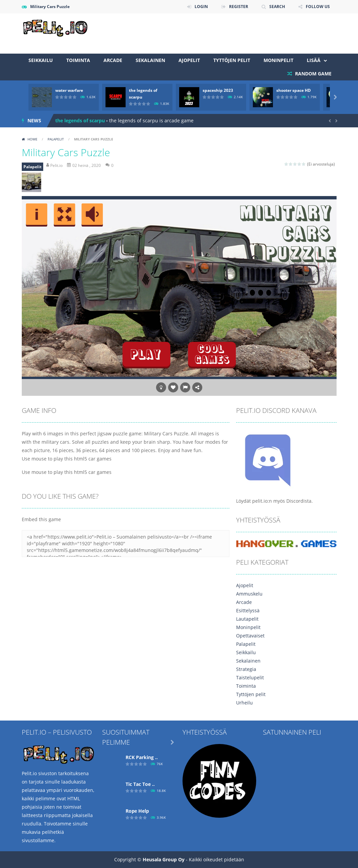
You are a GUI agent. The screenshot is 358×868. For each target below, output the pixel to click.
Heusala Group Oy (164, 859)
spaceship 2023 (218, 90)
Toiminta (78, 60)
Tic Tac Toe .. (140, 784)
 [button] (185, 387)
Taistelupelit (250, 677)
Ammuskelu (249, 594)
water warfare (69, 90)
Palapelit (56, 139)
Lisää (314, 60)
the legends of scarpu (80, 120)
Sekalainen (150, 60)
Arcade (113, 60)
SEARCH (277, 7)
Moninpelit (278, 60)
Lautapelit (247, 619)
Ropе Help (137, 811)
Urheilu (244, 703)
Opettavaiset (250, 636)
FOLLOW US (318, 7)
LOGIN (201, 7)
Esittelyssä (248, 610)
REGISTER (239, 7)
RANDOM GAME (313, 74)
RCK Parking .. (142, 757)
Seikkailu (41, 60)
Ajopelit (189, 60)
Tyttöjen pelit (232, 60)
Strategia (246, 669)
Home (32, 139)
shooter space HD (294, 90)
